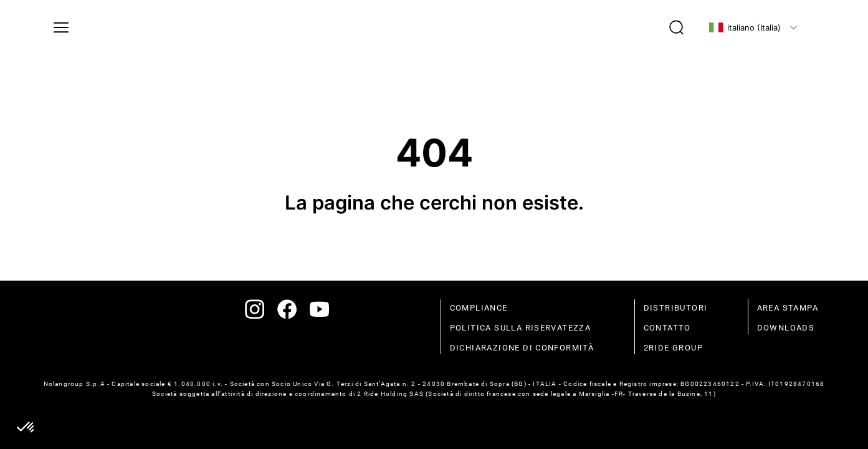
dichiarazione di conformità (522, 348)
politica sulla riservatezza (521, 328)
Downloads (786, 328)
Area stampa (788, 308)
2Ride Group (673, 348)
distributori (676, 308)
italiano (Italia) (745, 27)
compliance (479, 308)
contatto (667, 328)
